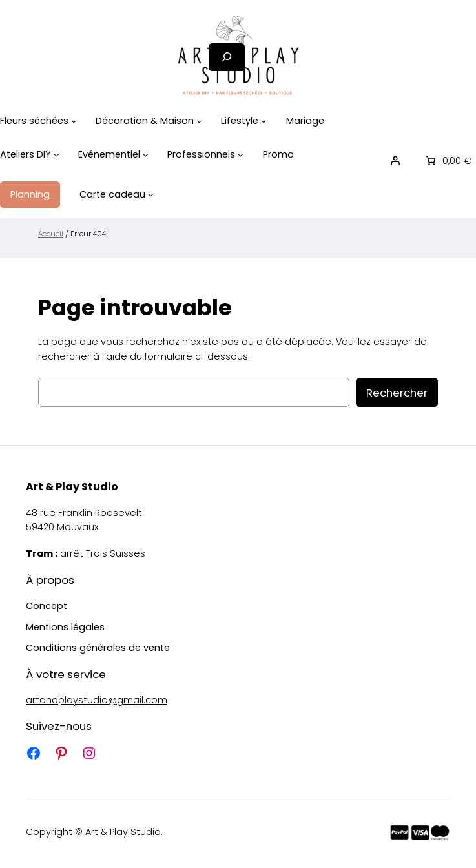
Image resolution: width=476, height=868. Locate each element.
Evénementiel (109, 154)
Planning (30, 194)
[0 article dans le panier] (448, 161)
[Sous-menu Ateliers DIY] (57, 155)
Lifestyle (240, 121)
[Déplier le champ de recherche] (227, 57)
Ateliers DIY (26, 154)
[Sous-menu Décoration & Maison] (199, 121)
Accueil (51, 234)
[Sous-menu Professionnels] (241, 155)
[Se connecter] (395, 161)
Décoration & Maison (145, 121)
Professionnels (201, 154)
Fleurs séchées (34, 121)
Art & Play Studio (72, 487)
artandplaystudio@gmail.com (97, 700)
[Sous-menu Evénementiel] (146, 155)
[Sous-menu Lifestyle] (264, 121)
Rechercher (397, 393)
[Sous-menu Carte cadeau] (151, 195)
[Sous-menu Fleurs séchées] (74, 121)
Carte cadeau (112, 194)
